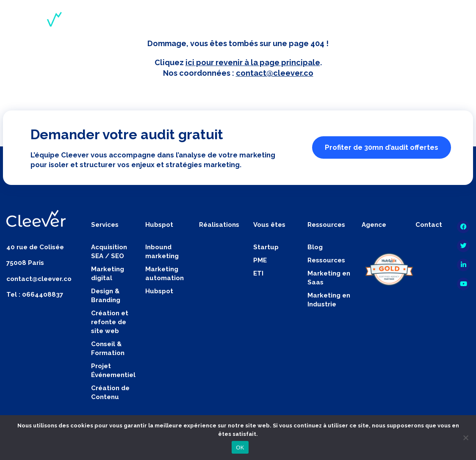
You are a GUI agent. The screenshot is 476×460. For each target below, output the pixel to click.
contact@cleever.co (275, 73)
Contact (429, 225)
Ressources (326, 260)
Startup (266, 247)
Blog (315, 247)
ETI (258, 273)
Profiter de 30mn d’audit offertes (382, 147)
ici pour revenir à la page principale (253, 62)
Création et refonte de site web (110, 322)
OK (240, 448)
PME (260, 260)
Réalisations (219, 225)
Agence (374, 225)
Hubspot (159, 291)
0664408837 (43, 295)
